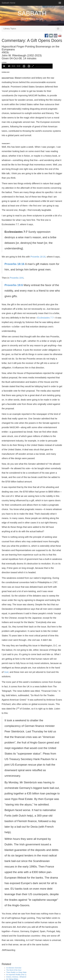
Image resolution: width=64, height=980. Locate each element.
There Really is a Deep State (16, 972)
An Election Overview (14, 968)
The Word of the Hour (14, 970)
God (6, 672)
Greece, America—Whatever (16, 977)
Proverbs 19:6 (17, 278)
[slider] (43, 66)
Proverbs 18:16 (38, 257)
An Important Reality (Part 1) (16, 975)
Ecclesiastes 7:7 (45, 318)
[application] (27, 66)
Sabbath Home (8, 3)
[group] (9, 66)
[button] (4, 66)
